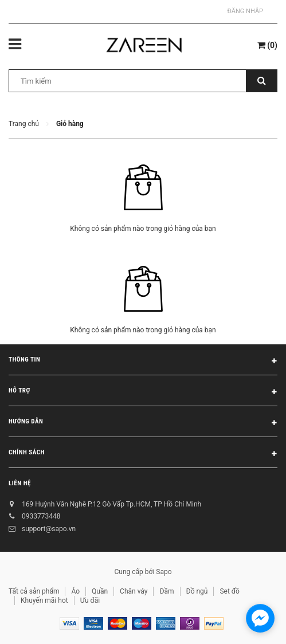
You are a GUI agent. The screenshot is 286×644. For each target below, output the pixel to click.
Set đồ (229, 591)
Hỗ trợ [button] (143, 392)
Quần (100, 591)
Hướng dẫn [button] (143, 423)
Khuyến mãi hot (44, 600)
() (267, 45)
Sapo (164, 572)
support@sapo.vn (49, 529)
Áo (75, 591)
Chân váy (134, 591)
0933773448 (41, 516)
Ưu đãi (90, 600)
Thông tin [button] (143, 362)
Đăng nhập (245, 11)
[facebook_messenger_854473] (260, 618)
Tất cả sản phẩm (34, 591)
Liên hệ (20, 483)
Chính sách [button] (143, 454)
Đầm (166, 591)
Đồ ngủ (197, 591)
